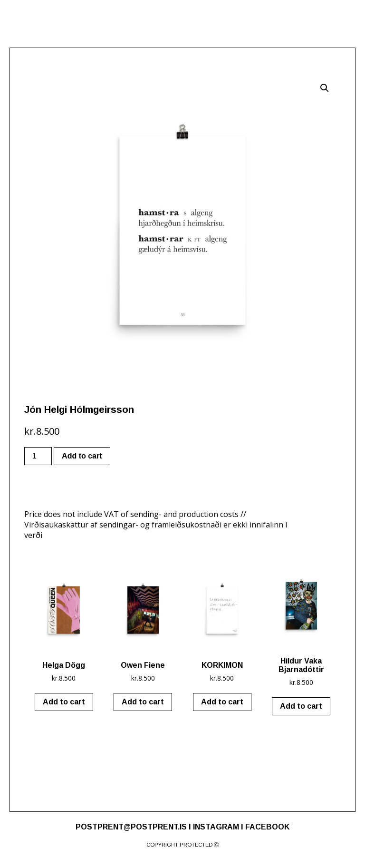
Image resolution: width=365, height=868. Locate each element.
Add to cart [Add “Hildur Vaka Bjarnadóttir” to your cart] (301, 706)
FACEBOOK (267, 827)
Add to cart (82, 456)
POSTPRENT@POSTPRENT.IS (131, 827)
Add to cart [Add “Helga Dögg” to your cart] (64, 702)
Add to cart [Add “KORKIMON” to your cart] (222, 702)
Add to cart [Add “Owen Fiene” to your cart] (143, 702)
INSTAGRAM (216, 827)
